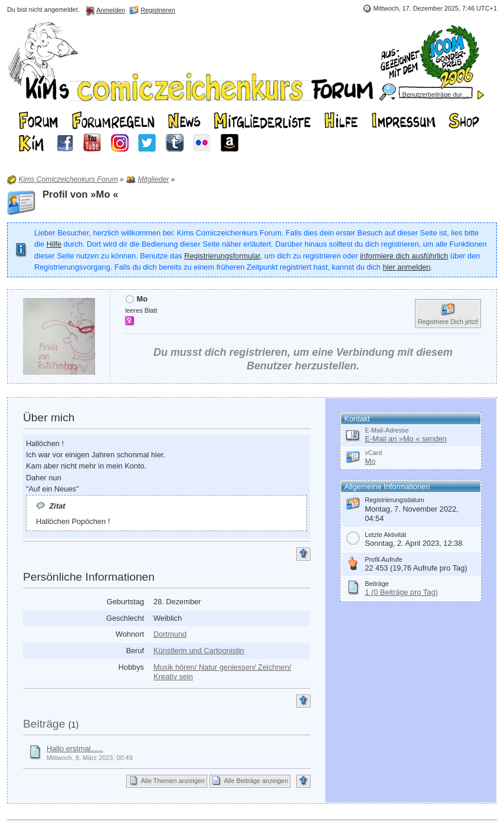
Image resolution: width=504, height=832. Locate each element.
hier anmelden (406, 267)
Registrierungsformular (222, 256)
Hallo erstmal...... (75, 749)
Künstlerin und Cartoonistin (199, 651)
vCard (373, 453)
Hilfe (54, 244)
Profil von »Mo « (80, 194)
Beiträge (44, 724)
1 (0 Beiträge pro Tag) (401, 592)
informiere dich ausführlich (404, 256)
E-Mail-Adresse (387, 430)
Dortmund (170, 634)
